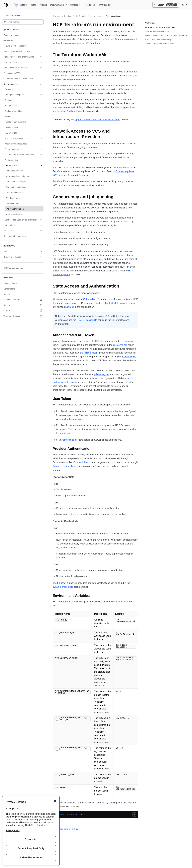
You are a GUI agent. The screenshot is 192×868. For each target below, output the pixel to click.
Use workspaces (97, 16)
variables (84, 462)
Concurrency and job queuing (158, 39)
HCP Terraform (81, 16)
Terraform (68, 16)
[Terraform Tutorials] (43, 5)
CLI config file (120, 345)
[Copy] (134, 814)
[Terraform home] (21, 5)
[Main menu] (7, 5)
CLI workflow (90, 299)
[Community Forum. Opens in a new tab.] (23, 300)
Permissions (68, 440)
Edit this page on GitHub (65, 829)
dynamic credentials (63, 466)
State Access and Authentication (160, 43)
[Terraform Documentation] (59, 5)
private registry (102, 374)
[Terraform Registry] (90, 5)
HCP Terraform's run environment (160, 27)
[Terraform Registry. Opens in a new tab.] (23, 316)
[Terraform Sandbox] (76, 5)
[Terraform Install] (33, 5)
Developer (57, 16)
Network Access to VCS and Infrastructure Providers (167, 35)
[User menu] (185, 5)
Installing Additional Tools (70, 111)
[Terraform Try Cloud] (105, 5)
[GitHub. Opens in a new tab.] (23, 311)
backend (70, 307)
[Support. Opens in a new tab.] (23, 305)
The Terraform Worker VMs (157, 31)
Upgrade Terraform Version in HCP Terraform (97, 120)
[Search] (166, 5)
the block (108, 303)
